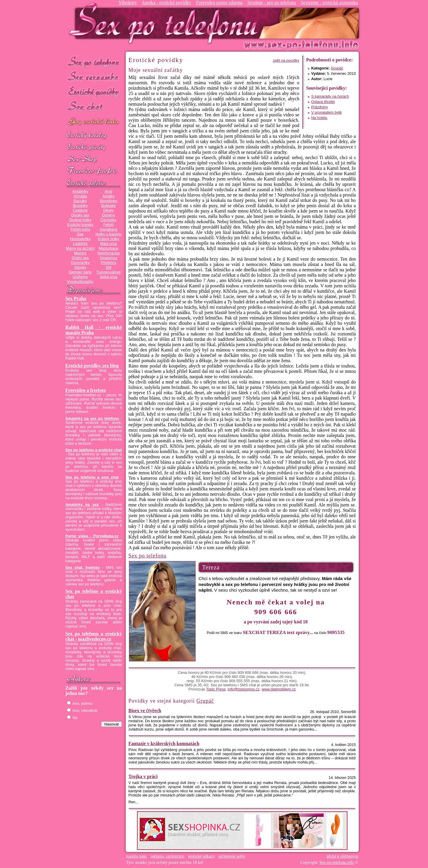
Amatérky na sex (82, 505)
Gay (80, 234)
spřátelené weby (232, 856)
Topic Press (216, 689)
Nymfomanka (109, 253)
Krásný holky (108, 239)
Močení (80, 253)
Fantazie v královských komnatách (164, 743)
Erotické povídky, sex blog (92, 366)
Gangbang (108, 229)
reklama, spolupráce (167, 856)
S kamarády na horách (330, 96)
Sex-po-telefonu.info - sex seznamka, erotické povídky (166, 23)
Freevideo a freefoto (86, 390)
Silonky (80, 267)
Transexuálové (109, 272)
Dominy (109, 215)
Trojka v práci (143, 776)
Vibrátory (128, 3)
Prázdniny (320, 107)
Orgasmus (108, 258)
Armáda (80, 196)
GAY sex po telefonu (94, 122)
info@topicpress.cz (244, 689)
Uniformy (80, 277)
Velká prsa (108, 277)
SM (109, 267)
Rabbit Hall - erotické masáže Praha (94, 330)
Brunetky (80, 206)
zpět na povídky (286, 61)
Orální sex (80, 258)
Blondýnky (108, 201)
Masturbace (108, 248)
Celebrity (80, 210)
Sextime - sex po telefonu (272, 3)
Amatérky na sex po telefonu (92, 419)
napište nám (136, 856)
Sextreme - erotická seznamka (329, 3)
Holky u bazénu (108, 234)
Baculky (80, 201)
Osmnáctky (80, 263)
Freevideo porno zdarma (219, 3)
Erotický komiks (80, 225)
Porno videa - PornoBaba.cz (92, 536)
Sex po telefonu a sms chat (92, 477)
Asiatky (109, 196)
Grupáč (337, 68)
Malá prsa (108, 244)
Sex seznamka (94, 77)
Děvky (108, 210)
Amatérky (80, 191)
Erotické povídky (94, 92)
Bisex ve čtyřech (145, 711)
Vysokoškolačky (80, 282)
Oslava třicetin (323, 102)
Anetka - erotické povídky (166, 3)
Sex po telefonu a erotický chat (94, 450)
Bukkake (109, 206)
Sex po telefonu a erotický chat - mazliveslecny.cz (94, 636)
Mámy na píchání (80, 248)
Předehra (108, 263)
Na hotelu (319, 118)
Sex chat (94, 107)
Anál (108, 191)
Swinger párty (80, 272)
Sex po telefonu (94, 62)
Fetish (108, 225)
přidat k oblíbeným (342, 856)
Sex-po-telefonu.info (337, 863)
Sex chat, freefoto (82, 568)
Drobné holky (80, 220)
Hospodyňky (80, 239)
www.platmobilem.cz (279, 689)
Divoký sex (80, 215)
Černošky (108, 220)
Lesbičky (80, 244)
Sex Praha (76, 298)
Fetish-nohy (80, 229)
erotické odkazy (201, 856)
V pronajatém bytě (326, 113)
